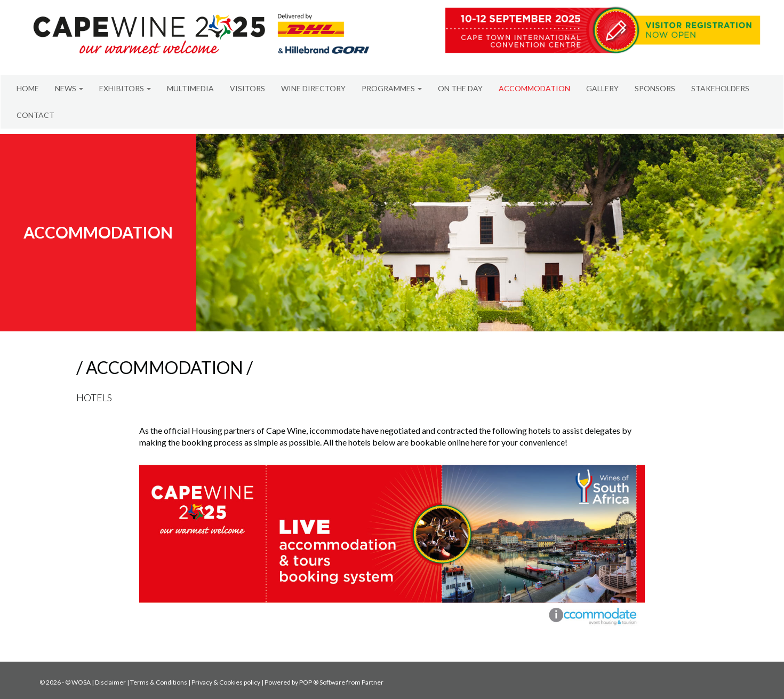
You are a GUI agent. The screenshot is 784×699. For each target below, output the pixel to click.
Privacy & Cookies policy (226, 682)
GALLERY (602, 88)
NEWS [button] (69, 88)
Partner (373, 682)
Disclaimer (110, 682)
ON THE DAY (460, 88)
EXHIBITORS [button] (125, 88)
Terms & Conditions (159, 682)
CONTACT (35, 115)
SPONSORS (655, 88)
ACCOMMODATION (534, 88)
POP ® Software (322, 682)
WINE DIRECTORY (313, 88)
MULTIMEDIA (190, 88)
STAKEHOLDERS (720, 88)
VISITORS (247, 88)
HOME (28, 88)
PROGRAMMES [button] (392, 88)
